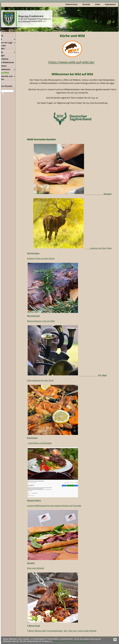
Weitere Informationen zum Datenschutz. (72, 641)
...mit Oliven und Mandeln (39, 443)
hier (76, 93)
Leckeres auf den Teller (98, 248)
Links (97, 4)
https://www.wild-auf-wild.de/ (71, 62)
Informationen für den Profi (40, 380)
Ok (115, 640)
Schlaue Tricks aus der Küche (41, 258)
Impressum (110, 4)
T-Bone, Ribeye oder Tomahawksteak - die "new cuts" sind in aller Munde (62, 631)
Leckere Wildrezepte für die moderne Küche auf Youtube (54, 506)
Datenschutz (71, 4)
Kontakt (86, 4)
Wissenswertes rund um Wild (41, 321)
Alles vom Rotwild (36, 568)
